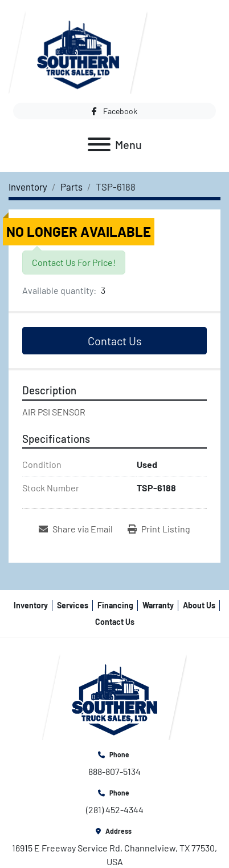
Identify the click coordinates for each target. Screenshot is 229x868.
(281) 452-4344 (115, 810)
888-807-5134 (114, 771)
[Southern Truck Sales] (114, 696)
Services (73, 605)
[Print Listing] (159, 529)
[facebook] (114, 111)
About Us (199, 605)
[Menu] (99, 144)
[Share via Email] (76, 529)
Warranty (158, 605)
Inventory (31, 605)
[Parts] (71, 187)
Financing (115, 605)
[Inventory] (28, 187)
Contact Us (115, 341)
